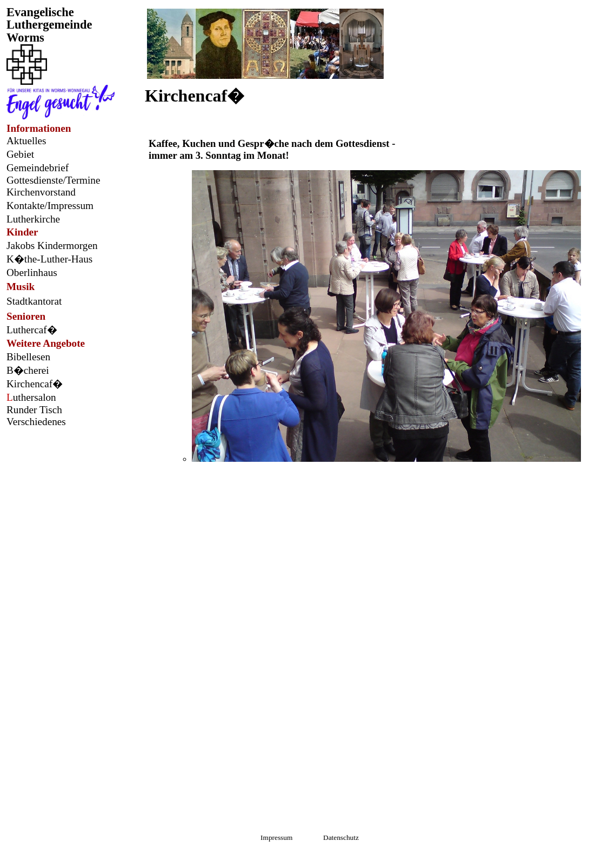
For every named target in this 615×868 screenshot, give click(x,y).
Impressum (278, 837)
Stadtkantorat (34, 301)
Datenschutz (340, 837)
